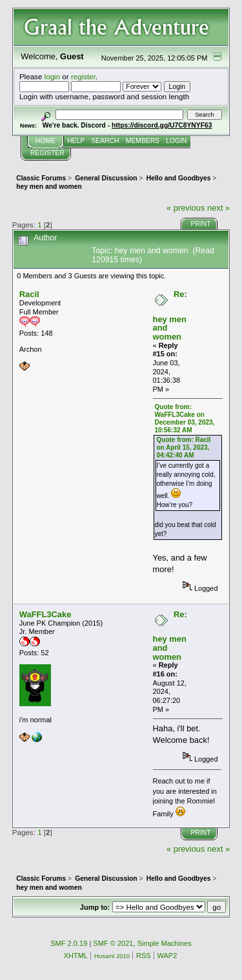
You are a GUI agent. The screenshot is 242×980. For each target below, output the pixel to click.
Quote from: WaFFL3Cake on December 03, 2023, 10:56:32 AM (185, 418)
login (53, 76)
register (83, 76)
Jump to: (95, 907)
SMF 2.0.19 (69, 943)
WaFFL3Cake (45, 614)
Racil (29, 294)
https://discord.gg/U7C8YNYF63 (162, 125)
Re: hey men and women (170, 315)
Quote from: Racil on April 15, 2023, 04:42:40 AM (184, 447)
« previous (186, 208)
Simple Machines (165, 943)
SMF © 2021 (113, 943)
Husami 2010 (112, 956)
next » (218, 208)
